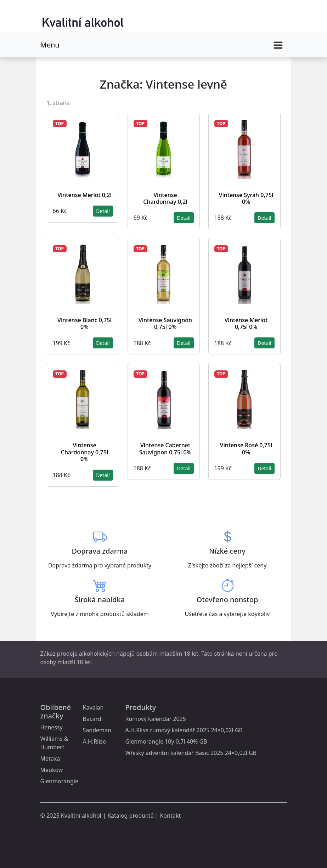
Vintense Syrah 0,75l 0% (246, 198)
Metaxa (50, 758)
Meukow (52, 770)
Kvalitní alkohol (81, 816)
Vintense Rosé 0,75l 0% (246, 449)
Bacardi (93, 719)
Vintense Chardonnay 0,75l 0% (84, 452)
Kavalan (93, 707)
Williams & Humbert (54, 743)
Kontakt (170, 816)
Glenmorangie (59, 781)
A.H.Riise (95, 741)
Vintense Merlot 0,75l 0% (246, 323)
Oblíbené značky (56, 712)
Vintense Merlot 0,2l (84, 195)
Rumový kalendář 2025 (156, 719)
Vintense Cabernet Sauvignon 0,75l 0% (165, 449)
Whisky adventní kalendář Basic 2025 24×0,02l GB (191, 753)
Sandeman (97, 730)
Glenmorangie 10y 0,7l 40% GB (166, 741)
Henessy (52, 727)
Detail (103, 211)
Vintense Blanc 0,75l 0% (84, 323)
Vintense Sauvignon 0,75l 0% (165, 323)
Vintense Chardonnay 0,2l (165, 198)
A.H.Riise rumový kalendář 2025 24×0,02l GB (184, 730)
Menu (50, 45)
